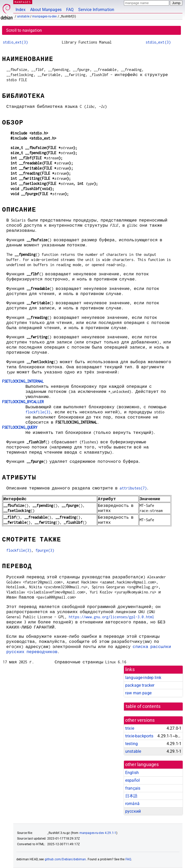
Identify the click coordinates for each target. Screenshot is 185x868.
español (132, 780)
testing (131, 744)
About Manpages (46, 10)
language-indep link (143, 678)
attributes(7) (133, 488)
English (132, 773)
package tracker (140, 685)
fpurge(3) (45, 550)
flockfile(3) (38, 412)
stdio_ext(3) (15, 42)
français (133, 788)
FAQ (70, 10)
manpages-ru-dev (44, 16)
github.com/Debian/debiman (65, 859)
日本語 (131, 796)
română (132, 804)
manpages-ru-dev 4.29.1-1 (98, 833)
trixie (130, 728)
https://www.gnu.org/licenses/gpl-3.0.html (111, 617)
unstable (23, 16)
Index (21, 10)
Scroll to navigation (24, 30)
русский (133, 811)
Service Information (96, 10)
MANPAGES (23, 2)
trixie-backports (139, 736)
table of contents (143, 706)
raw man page (138, 693)
